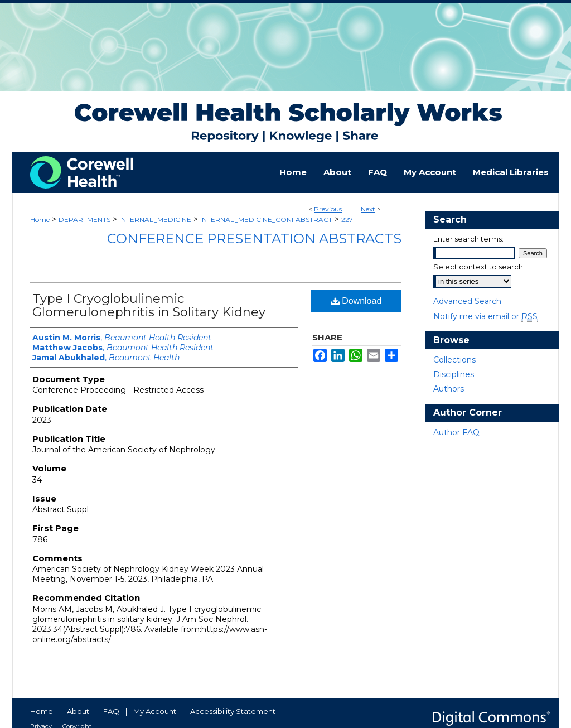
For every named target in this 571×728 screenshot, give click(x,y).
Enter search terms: (468, 239)
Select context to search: (479, 267)
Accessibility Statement (233, 711)
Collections (454, 360)
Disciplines (454, 374)
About (78, 711)
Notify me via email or (485, 316)
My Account (155, 711)
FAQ (111, 711)
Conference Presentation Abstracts (254, 238)
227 (347, 220)
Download (357, 301)
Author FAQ (456, 432)
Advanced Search (467, 301)
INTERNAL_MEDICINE (155, 220)
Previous (328, 209)
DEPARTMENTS (84, 220)
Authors (449, 389)
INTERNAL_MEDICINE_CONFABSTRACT (266, 220)
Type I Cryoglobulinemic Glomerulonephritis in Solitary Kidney (149, 305)
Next (368, 209)
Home (40, 220)
